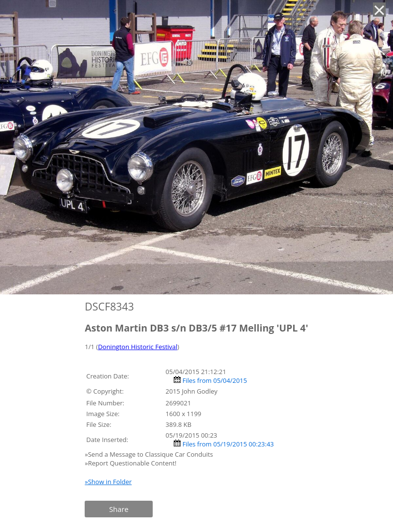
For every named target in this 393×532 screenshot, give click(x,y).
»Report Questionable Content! (130, 463)
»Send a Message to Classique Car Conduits (150, 454)
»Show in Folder (108, 482)
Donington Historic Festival (138, 347)
